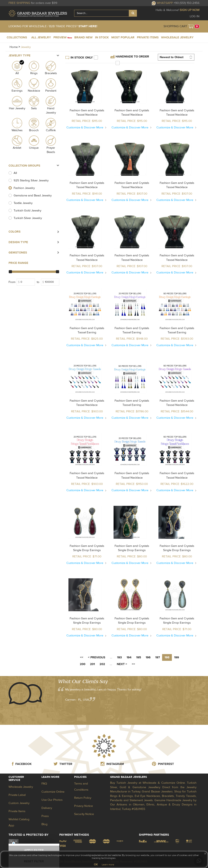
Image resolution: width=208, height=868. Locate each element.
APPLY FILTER (34, 850)
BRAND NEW (83, 37)
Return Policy (83, 798)
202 (102, 664)
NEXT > (122, 664)
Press (45, 816)
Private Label (17, 795)
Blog (44, 824)
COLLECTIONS (17, 37)
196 (148, 657)
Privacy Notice (83, 806)
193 (119, 657)
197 (158, 657)
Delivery (47, 808)
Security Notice (84, 814)
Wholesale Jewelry (21, 787)
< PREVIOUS (97, 657)
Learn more (108, 865)
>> (133, 664)
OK (96, 865)
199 (177, 657)
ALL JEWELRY (41, 37)
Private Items (17, 811)
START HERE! (88, 26)
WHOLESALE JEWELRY (177, 37)
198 (167, 657)
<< (82, 657)
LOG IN (195, 16)
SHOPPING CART (175, 26)
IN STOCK (102, 37)
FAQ (44, 784)
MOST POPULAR (123, 37)
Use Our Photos (52, 800)
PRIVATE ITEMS (148, 37)
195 (139, 657)
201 (92, 664)
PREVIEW (63, 37)
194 (129, 657)
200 (83, 664)
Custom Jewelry (19, 803)
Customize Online (53, 792)
